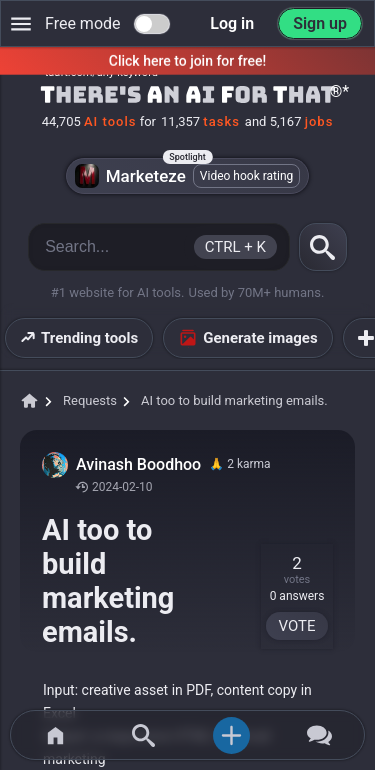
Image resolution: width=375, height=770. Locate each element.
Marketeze (188, 176)
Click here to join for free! (187, 61)
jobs (319, 121)
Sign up (320, 23)
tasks (221, 121)
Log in (232, 23)
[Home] (188, 96)
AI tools (110, 121)
